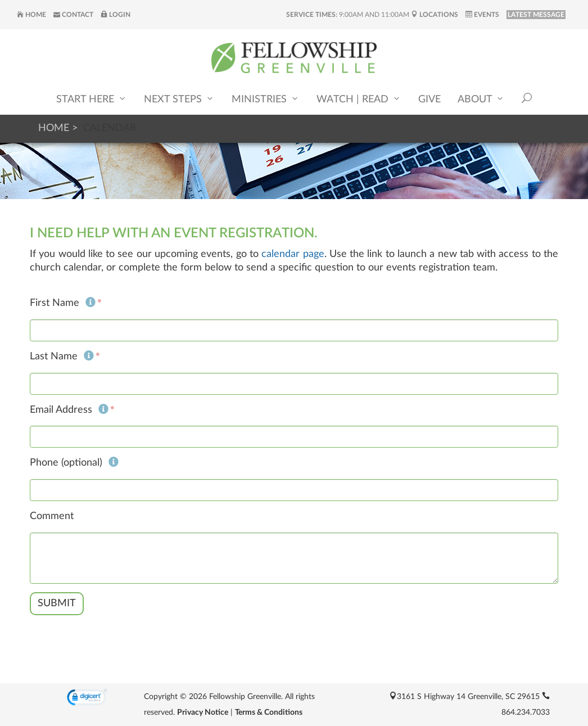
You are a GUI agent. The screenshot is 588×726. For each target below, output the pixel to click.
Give (429, 100)
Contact (73, 15)
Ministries (266, 99)
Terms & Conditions (269, 713)
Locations (435, 15)
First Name (63, 303)
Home (31, 15)
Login (116, 15)
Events (482, 15)
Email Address (69, 410)
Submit (57, 603)
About (481, 99)
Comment (52, 516)
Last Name (62, 357)
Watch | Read (359, 99)
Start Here (92, 99)
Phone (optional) (74, 463)
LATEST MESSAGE (536, 15)
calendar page (293, 254)
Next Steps (179, 99)
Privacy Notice (203, 713)
